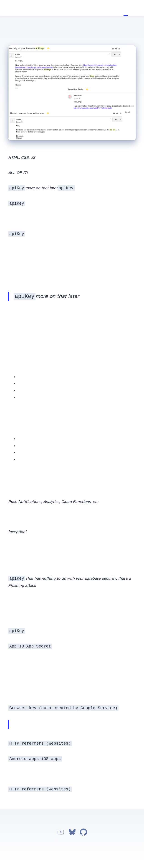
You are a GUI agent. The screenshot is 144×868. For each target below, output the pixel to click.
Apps (134, 8)
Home (121, 8)
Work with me (138, 8)
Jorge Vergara (6, 9)
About (130, 8)
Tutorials (126, 8)
